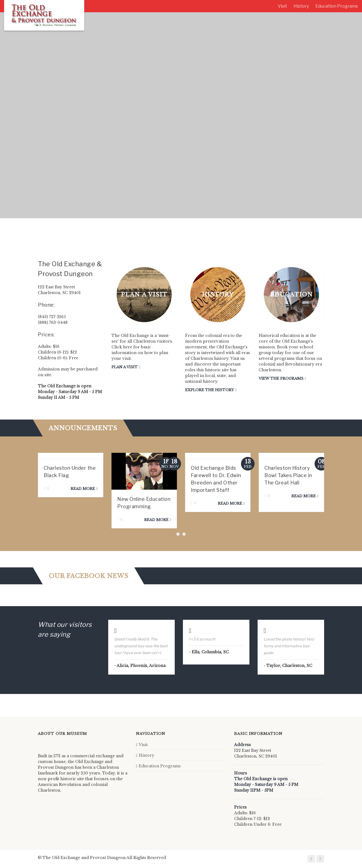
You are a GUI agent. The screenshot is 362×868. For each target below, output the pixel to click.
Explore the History (209, 390)
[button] (178, 534)
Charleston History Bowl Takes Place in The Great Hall (288, 475)
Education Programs (337, 6)
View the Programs (281, 378)
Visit (282, 6)
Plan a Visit (125, 367)
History (301, 6)
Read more (83, 489)
